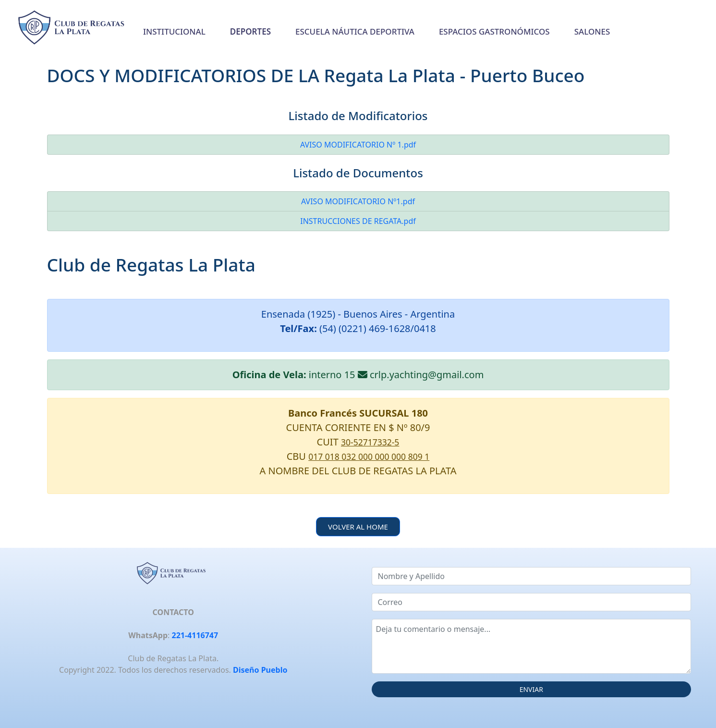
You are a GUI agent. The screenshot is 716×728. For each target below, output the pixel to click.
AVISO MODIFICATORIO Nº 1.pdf (358, 145)
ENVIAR (531, 689)
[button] (250, 32)
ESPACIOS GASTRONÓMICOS (494, 31)
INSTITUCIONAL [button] (174, 31)
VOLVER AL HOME (358, 527)
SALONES (592, 31)
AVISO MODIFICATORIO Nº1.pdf (358, 201)
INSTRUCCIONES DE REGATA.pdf (358, 221)
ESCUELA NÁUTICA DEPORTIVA (355, 31)
